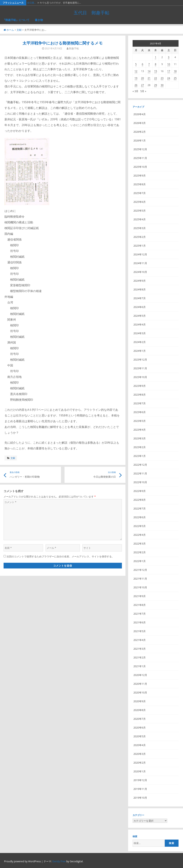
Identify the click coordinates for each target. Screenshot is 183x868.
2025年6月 (140, 202)
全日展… (32, 3)
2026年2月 (140, 132)
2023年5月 (140, 421)
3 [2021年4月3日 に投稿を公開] (169, 57)
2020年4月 (140, 745)
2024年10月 (140, 272)
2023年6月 (140, 412)
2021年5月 (140, 631)
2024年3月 (140, 333)
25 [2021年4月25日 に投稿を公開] (175, 78)
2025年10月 (140, 167)
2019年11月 (140, 789)
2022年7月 (140, 508)
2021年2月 (140, 657)
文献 (19, 30)
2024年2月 (140, 342)
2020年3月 (140, 754)
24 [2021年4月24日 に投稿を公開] (169, 78)
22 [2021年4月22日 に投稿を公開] (155, 78)
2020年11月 (140, 684)
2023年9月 (140, 386)
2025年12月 (140, 149)
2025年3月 (140, 228)
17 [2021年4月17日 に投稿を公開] (169, 71)
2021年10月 (140, 587)
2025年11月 (140, 158)
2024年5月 (140, 316)
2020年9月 (140, 701)
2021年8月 (140, 605)
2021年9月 (140, 596)
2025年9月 (140, 176)
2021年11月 (140, 579)
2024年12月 (140, 254)
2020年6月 (140, 728)
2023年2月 (140, 447)
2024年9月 (140, 281)
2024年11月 (140, 263)
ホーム (9, 30)
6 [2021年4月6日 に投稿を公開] (142, 64)
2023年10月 (140, 377)
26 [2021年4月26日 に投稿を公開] (136, 85)
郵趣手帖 (74, 48)
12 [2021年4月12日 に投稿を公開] (136, 71)
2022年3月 (140, 544)
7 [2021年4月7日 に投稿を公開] (149, 64)
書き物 (39, 20)
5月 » (143, 91)
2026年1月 (140, 140)
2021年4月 (140, 640)
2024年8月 (140, 289)
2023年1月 (140, 456)
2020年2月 (140, 763)
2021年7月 (140, 614)
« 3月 (136, 91)
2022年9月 (140, 491)
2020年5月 (140, 736)
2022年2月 (140, 552)
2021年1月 (140, 666)
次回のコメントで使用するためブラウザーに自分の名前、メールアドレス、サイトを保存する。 (60, 556)
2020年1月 (140, 771)
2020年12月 (140, 675)
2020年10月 (140, 692)
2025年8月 (140, 184)
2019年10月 (140, 798)
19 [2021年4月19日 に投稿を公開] (136, 78)
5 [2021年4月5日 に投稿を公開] (136, 64)
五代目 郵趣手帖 (91, 13)
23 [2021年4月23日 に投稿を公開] (162, 78)
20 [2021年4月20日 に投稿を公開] (142, 78)
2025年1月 (140, 246)
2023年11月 (140, 368)
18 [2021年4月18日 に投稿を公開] (175, 71)
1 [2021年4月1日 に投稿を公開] (155, 57)
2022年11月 (140, 473)
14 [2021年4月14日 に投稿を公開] (149, 71)
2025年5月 (140, 211)
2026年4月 (140, 114)
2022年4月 (140, 535)
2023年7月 (140, 403)
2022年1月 (140, 561)
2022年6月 (140, 517)
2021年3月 (140, 649)
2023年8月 (140, 395)
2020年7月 (140, 719)
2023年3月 (140, 438)
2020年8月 (140, 710)
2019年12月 (140, 780)
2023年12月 (140, 360)
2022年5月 (140, 526)
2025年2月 (140, 237)
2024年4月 (140, 324)
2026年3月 (140, 123)
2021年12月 (140, 570)
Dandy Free (59, 861)
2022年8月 (140, 500)
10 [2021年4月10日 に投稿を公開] (169, 64)
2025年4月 (140, 219)
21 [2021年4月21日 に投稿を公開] (149, 78)
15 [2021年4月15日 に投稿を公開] (155, 71)
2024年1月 (140, 351)
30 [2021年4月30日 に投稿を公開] (162, 85)
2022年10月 (140, 482)
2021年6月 (140, 622)
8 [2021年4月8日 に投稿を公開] (155, 64)
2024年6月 (140, 307)
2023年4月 (140, 430)
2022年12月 (140, 465)
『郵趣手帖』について (16, 20)
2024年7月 (140, 298)
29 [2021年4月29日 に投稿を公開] (155, 85)
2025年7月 (140, 193)
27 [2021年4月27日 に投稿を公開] (142, 85)
